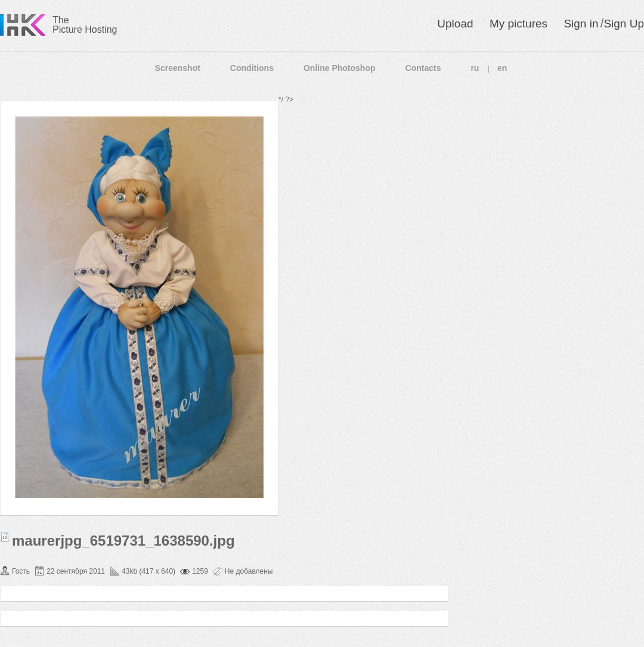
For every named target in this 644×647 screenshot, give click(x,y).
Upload (455, 24)
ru (475, 68)
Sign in (581, 24)
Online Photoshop (340, 68)
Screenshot (178, 68)
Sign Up (624, 24)
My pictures (518, 24)
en (502, 68)
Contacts (423, 68)
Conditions (252, 68)
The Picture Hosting (85, 25)
